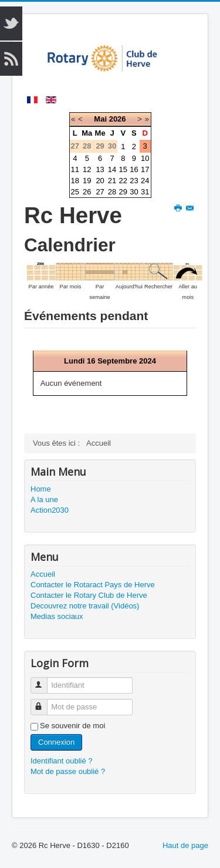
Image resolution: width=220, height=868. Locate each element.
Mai (100, 119)
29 (123, 192)
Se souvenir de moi (72, 726)
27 (100, 192)
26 (87, 192)
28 (112, 192)
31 (145, 192)
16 (134, 169)
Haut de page (185, 845)
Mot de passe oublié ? (68, 771)
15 (123, 169)
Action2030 (50, 510)
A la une (44, 499)
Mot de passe (44, 702)
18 (75, 181)
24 (145, 181)
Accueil (43, 574)
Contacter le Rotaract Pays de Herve (93, 585)
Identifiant (44, 680)
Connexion (56, 742)
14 (112, 169)
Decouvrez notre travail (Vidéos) (85, 606)
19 (87, 181)
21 (112, 181)
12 (87, 169)
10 (145, 158)
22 (123, 181)
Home (41, 489)
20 (100, 181)
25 (75, 192)
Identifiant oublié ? (62, 761)
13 (100, 169)
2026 (118, 119)
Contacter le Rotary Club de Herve (89, 595)
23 (134, 181)
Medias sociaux (57, 616)
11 (75, 169)
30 (134, 192)
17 (145, 169)
